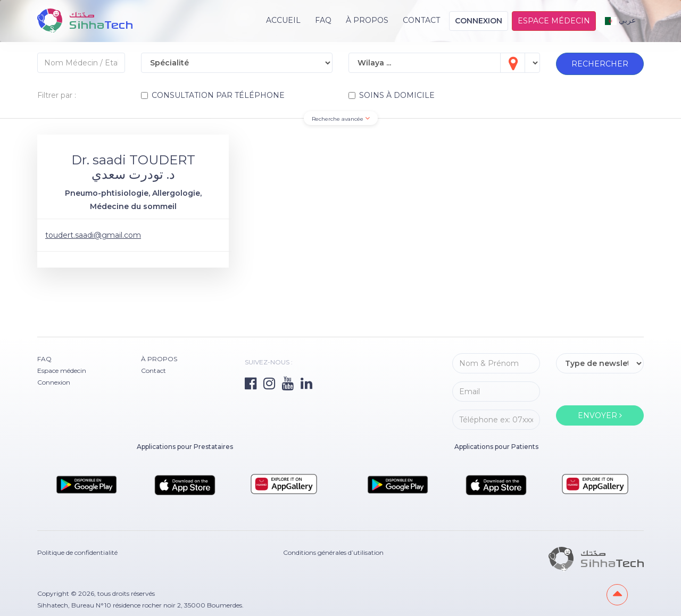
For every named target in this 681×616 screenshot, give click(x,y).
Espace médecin (554, 21)
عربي (621, 20)
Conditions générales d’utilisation (333, 552)
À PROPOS (367, 20)
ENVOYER (600, 415)
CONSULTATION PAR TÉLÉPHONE (213, 95)
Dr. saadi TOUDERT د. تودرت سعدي (133, 167)
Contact (421, 20)
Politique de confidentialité (77, 552)
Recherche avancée (341, 118)
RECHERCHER (600, 64)
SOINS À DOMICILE (392, 95)
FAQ (323, 20)
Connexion (479, 21)
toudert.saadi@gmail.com (93, 235)
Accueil (283, 20)
